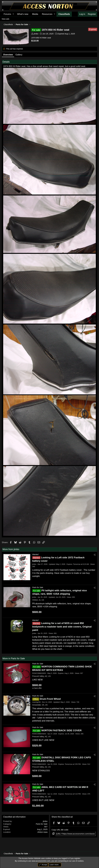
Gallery (19, 55)
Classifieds (64, 14)
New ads (6, 19)
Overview (8, 55)
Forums (7, 14)
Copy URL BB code (60, 830)
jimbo (36, 34)
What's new (23, 14)
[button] (13, 14)
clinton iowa (42, 832)
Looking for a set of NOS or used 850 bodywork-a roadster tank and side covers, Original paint (62, 627)
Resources (47, 14)
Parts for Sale (38, 587)
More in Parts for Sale (14, 659)
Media (35, 14)
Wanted (35, 554)
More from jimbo (11, 549)
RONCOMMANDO (39, 673)
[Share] (95, 555)
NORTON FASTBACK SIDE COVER (62, 730)
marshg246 (36, 702)
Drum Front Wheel (50, 699)
